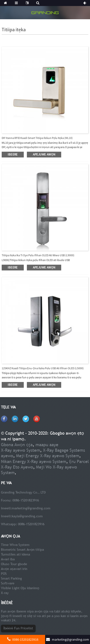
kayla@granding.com (27, 516)
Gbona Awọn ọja (17, 445)
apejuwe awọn (44, 154)
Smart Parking (11, 578)
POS (4, 574)
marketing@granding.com (31, 508)
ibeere (13, 154)
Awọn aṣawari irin (14, 569)
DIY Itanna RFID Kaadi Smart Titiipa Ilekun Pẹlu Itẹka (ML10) (37, 138)
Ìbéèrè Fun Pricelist (18, 628)
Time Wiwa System (15, 545)
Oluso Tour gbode (14, 564)
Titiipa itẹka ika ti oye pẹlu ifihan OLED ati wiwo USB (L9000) (38, 255)
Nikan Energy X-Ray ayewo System (34, 461)
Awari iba (8, 559)
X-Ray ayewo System (21, 450)
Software (8, 583)
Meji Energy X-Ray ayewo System (48, 456)
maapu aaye (47, 445)
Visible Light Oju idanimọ (20, 588)
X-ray (5, 593)
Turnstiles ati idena (15, 554)
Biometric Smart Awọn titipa (22, 550)
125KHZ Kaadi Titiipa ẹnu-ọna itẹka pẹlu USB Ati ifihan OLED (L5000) (43, 368)
